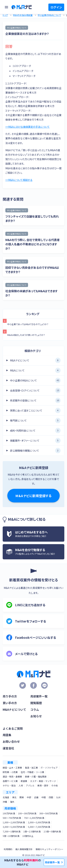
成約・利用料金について (35, 431)
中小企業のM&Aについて (49, 15)
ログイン (56, 7)
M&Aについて (35, 370)
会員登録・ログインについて (35, 390)
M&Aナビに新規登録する (33, 496)
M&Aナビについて (35, 360)
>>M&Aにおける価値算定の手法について (28, 127)
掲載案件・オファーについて (35, 441)
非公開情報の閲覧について (35, 451)
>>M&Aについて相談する (19, 180)
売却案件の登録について (35, 400)
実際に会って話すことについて (35, 410)
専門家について (35, 420)
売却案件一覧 (52, 862)
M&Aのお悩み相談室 (23, 15)
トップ (5, 15)
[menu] (6, 7)
